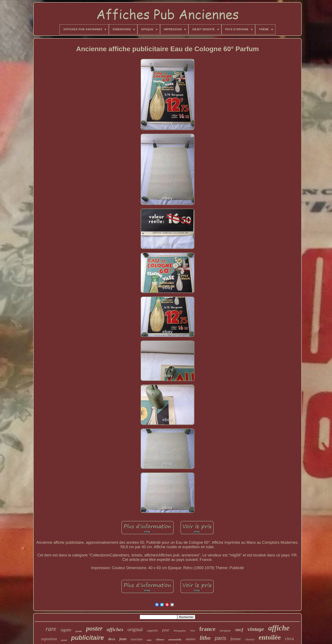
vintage (256, 629)
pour (166, 630)
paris (220, 638)
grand (64, 640)
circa (289, 639)
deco (112, 639)
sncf (239, 630)
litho (205, 638)
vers (193, 631)
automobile (175, 639)
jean (123, 639)
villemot (160, 640)
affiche (279, 628)
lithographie (180, 631)
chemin (250, 639)
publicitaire (88, 638)
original (135, 630)
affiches (115, 629)
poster (94, 628)
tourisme (137, 639)
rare (51, 629)
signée (66, 630)
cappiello (152, 631)
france (207, 629)
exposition (49, 639)
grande (79, 631)
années (191, 639)
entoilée (270, 637)
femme (236, 639)
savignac (225, 630)
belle (149, 640)
